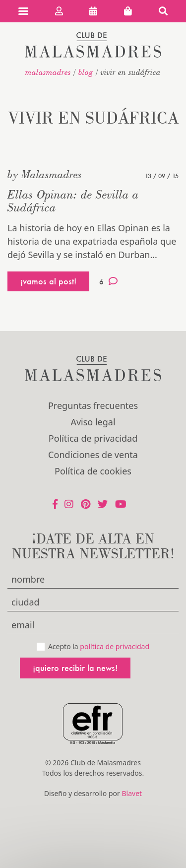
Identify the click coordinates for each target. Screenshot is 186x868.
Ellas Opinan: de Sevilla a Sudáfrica (73, 201)
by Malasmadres (45, 174)
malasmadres (48, 72)
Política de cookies (93, 471)
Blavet (132, 793)
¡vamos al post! (48, 281)
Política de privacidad (93, 438)
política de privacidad (115, 646)
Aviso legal (93, 422)
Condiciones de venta (93, 455)
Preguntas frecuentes (93, 405)
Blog (86, 72)
